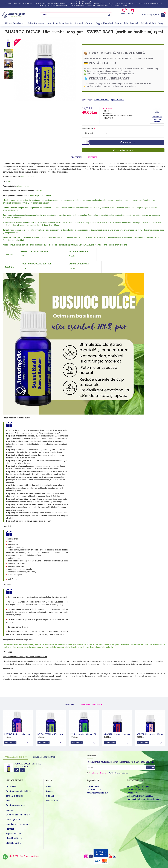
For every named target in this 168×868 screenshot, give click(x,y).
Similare (70, 696)
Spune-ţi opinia (117, 96)
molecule (125, 4)
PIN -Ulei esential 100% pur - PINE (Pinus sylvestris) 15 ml (84, 733)
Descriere (76, 156)
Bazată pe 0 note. (102, 96)
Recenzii (93, 156)
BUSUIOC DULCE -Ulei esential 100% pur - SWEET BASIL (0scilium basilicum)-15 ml (28, 764)
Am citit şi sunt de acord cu (108, 773)
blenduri (64, 4)
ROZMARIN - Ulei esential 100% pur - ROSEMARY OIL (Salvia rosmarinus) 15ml (18, 733)
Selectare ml (88, 125)
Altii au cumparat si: (92, 696)
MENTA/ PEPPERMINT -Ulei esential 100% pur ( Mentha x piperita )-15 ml (51, 733)
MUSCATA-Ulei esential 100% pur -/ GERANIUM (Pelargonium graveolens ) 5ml (118, 733)
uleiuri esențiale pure (50, 4)
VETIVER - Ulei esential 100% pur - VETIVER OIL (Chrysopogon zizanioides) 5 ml (151, 733)
